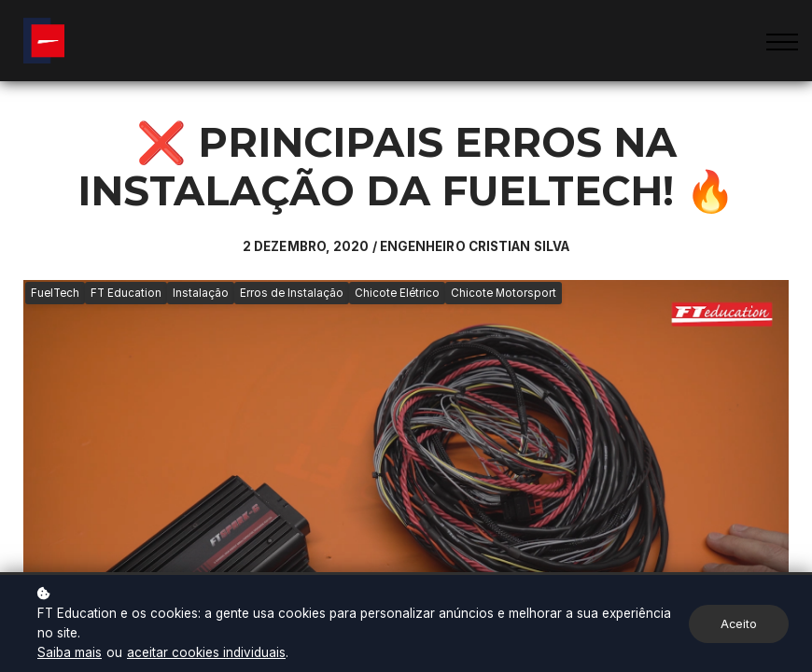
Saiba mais (70, 652)
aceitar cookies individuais (206, 652)
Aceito (739, 624)
